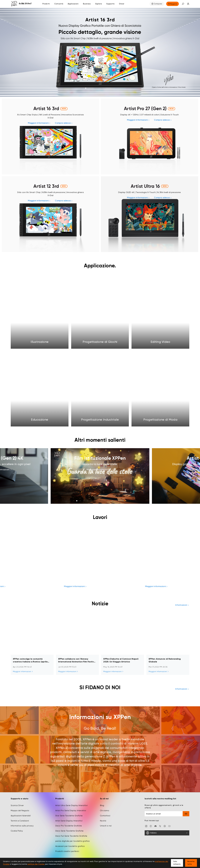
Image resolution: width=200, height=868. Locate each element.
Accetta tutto (191, 863)
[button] (183, 4)
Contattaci (105, 816)
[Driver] (122, 4)
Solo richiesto (177, 863)
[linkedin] (165, 826)
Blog (102, 805)
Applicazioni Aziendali (21, 816)
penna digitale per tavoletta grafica (73, 841)
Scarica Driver (17, 805)
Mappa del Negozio (20, 811)
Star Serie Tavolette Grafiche (69, 816)
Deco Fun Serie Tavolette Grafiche (71, 836)
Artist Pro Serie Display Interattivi (71, 811)
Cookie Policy (17, 831)
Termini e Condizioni (20, 821)
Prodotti (46, 4)
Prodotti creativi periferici (67, 851)
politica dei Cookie (36, 864)
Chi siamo (105, 811)
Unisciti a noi (106, 826)
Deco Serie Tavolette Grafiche (69, 831)
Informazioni (182, 605)
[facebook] (151, 826)
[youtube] (169, 826)
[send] (186, 814)
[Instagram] (146, 826)
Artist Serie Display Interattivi (69, 821)
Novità (103, 821)
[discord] (155, 826)
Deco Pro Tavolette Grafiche (69, 826)
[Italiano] (167, 833)
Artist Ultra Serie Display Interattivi (71, 805)
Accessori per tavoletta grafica (70, 846)
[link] (100, 52)
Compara (158, 4)
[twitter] (160, 826)
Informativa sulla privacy (22, 826)
